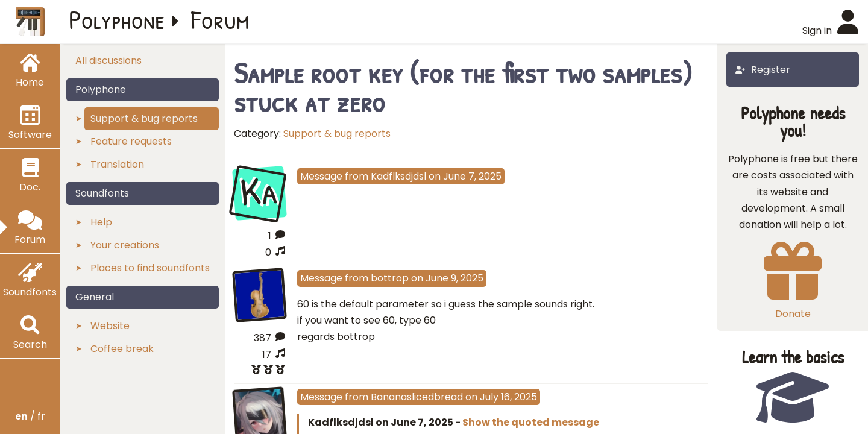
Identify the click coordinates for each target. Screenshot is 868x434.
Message (321, 176)
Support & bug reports (337, 134)
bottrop (390, 278)
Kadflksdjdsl (398, 176)
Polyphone (117, 19)
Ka (259, 192)
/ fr (30, 416)
